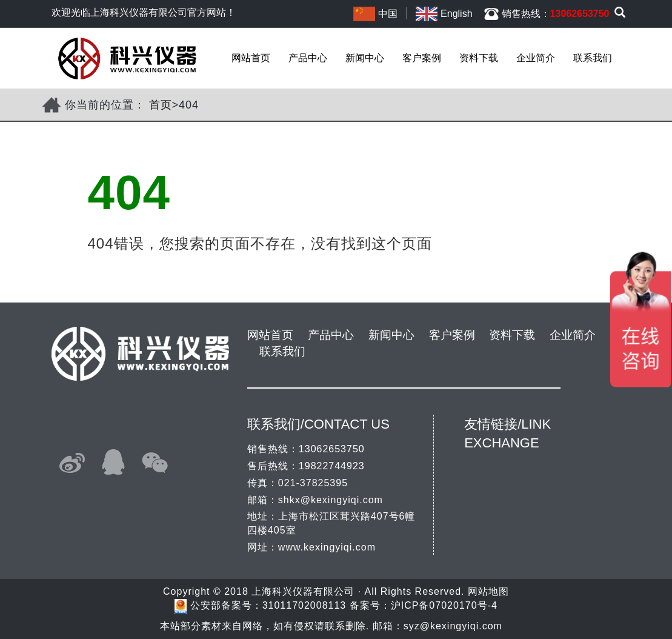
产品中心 (308, 58)
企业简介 (536, 58)
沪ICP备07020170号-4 (444, 605)
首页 (161, 105)
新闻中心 (365, 58)
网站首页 (251, 58)
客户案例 (422, 58)
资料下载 (479, 58)
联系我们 (593, 58)
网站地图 (488, 591)
